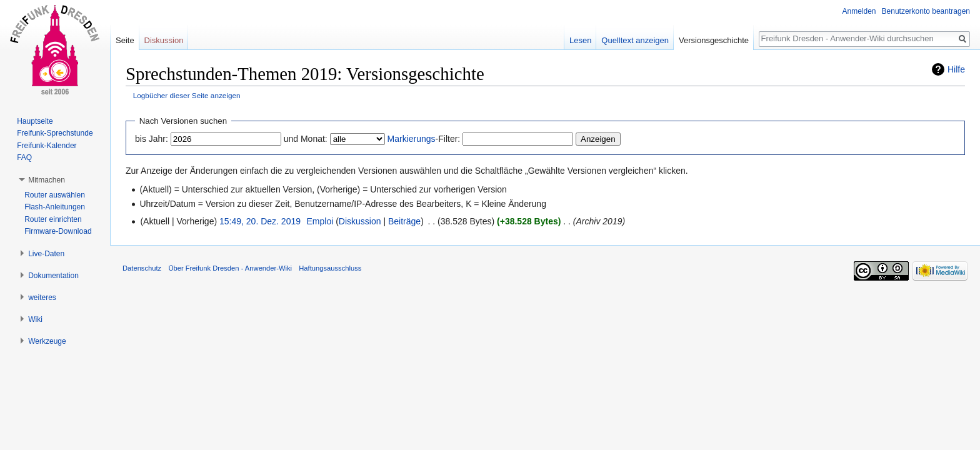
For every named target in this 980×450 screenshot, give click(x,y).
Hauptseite (35, 121)
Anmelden (859, 11)
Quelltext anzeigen (635, 40)
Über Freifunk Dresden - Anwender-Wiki (230, 268)
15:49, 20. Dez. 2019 (260, 221)
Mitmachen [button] (47, 180)
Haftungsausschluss (330, 268)
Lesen (580, 40)
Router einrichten (53, 219)
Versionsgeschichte (714, 40)
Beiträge (404, 221)
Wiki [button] (35, 319)
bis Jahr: (152, 139)
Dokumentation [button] (53, 276)
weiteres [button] (42, 297)
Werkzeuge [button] (47, 341)
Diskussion (360, 221)
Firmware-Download (58, 231)
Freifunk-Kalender (47, 146)
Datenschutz (142, 268)
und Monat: (306, 139)
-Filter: (424, 139)
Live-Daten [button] (46, 254)
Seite (125, 40)
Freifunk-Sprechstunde (55, 133)
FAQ (24, 157)
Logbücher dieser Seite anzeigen (187, 95)
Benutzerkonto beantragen (926, 11)
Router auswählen (55, 195)
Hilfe (956, 69)
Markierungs (412, 139)
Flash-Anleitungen (55, 207)
